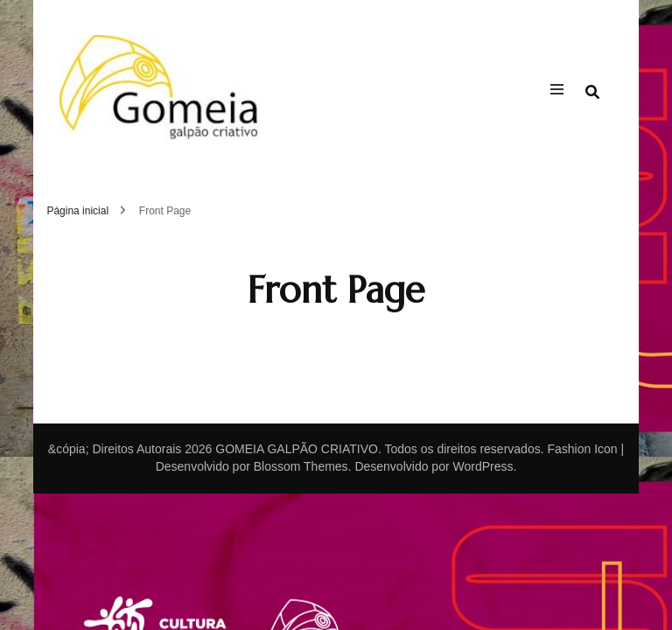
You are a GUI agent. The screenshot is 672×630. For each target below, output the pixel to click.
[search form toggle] (592, 92)
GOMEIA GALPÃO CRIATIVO (297, 449)
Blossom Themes (301, 466)
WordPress (483, 466)
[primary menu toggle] (561, 92)
